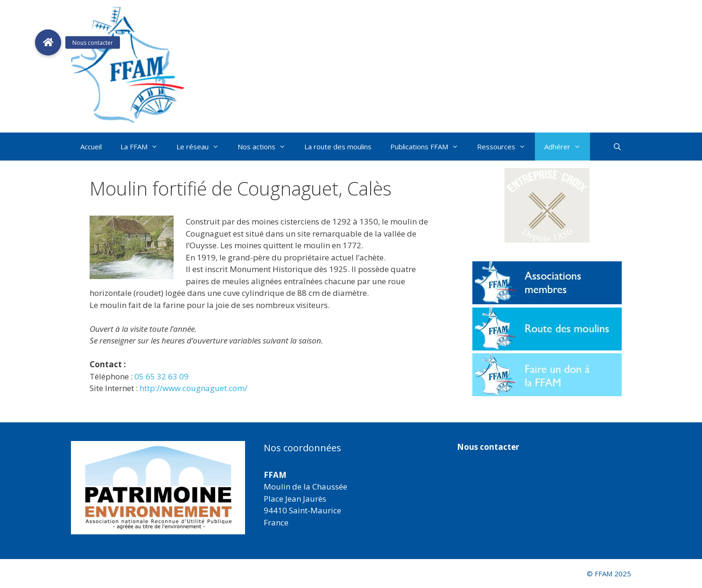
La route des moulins (338, 147)
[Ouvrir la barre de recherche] (617, 147)
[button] (547, 205)
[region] (158, 488)
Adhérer (567, 147)
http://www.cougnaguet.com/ (193, 388)
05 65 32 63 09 (161, 376)
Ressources (506, 147)
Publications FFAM (429, 147)
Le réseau (202, 147)
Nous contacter (488, 447)
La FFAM (144, 147)
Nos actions (266, 147)
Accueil (91, 147)
